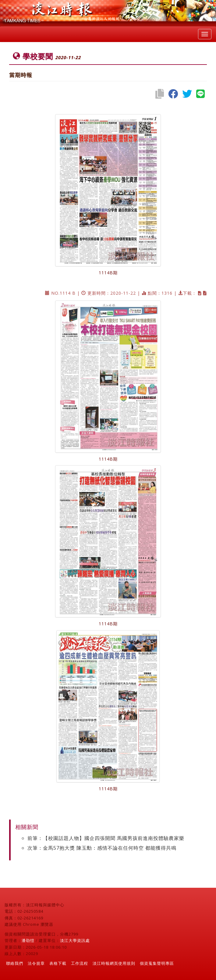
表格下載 (58, 963)
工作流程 (80, 963)
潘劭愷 (28, 940)
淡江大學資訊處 (75, 940)
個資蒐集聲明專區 (157, 963)
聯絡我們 (15, 963)
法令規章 (36, 963)
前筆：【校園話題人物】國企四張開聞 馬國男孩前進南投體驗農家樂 (106, 838)
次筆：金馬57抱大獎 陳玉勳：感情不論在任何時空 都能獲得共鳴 (102, 848)
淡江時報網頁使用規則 (114, 963)
